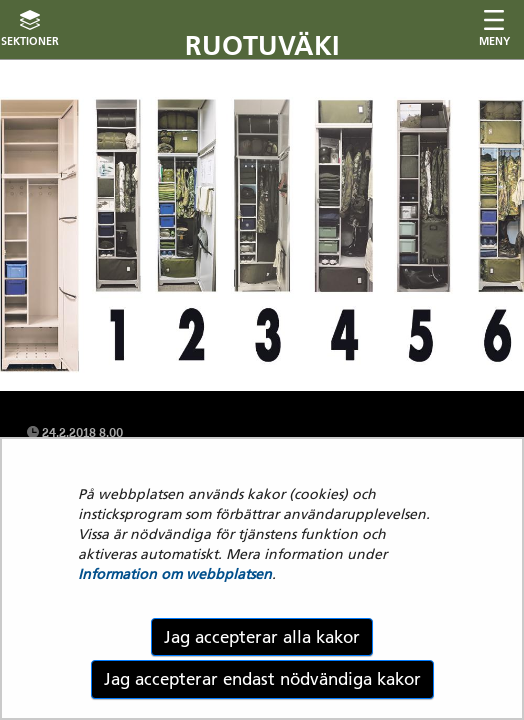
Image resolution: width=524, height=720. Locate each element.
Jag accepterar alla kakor (262, 637)
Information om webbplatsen (175, 574)
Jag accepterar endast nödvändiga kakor (262, 679)
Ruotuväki (262, 45)
